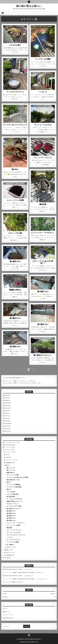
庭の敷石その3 (15, 318)
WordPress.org (8, 618)
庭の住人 (15, 169)
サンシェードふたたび (43, 125)
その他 (6, 558)
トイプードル (8, 447)
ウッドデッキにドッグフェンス (15, 125)
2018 (7, 413)
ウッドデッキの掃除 (43, 59)
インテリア (9, 452)
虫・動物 (10, 545)
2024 (7, 398)
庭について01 (11, 468)
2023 (7, 400)
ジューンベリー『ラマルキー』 (43, 233)
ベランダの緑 (11, 492)
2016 (7, 418)
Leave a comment (20, 26)
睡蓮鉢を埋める (15, 290)
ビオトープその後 (15, 233)
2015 (7, 421)
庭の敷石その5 (15, 261)
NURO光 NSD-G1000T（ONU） (13, 569)
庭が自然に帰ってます (13, 480)
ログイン (6, 608)
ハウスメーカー (10, 460)
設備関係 (8, 463)
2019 (7, 411)
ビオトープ (10, 547)
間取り (8, 550)
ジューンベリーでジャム (43, 157)
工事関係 (8, 555)
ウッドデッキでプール (15, 92)
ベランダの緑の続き (13, 494)
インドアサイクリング (11, 443)
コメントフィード (8, 615)
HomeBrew (8, 445)
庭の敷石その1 (15, 346)
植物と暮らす (11, 473)
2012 (7, 428)
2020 (7, 408)
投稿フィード (7, 612)
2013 (7, 426)
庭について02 (11, 470)
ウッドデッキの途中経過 (14, 487)
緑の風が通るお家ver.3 (29, 6)
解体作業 (43, 204)
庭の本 (9, 489)
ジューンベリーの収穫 (15, 200)
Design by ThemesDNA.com (29, 642)
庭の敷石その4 (43, 291)
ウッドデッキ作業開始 (13, 485)
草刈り (9, 482)
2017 (7, 416)
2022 (8, 403)
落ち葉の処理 (11, 497)
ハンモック (43, 92)
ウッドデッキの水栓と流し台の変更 (17, 477)
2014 (8, 423)
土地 (7, 457)
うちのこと (8, 450)
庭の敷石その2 (43, 324)
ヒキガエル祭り (15, 45)
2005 (7, 431)
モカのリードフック (13, 504)
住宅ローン (9, 553)
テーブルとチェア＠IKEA (14, 499)
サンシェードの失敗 (13, 475)
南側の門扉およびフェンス (15, 501)
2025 (7, 395)
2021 (7, 406)
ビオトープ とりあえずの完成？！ (43, 262)
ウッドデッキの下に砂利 (14, 506)
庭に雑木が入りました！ (43, 355)
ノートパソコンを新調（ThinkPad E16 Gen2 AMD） (19, 573)
